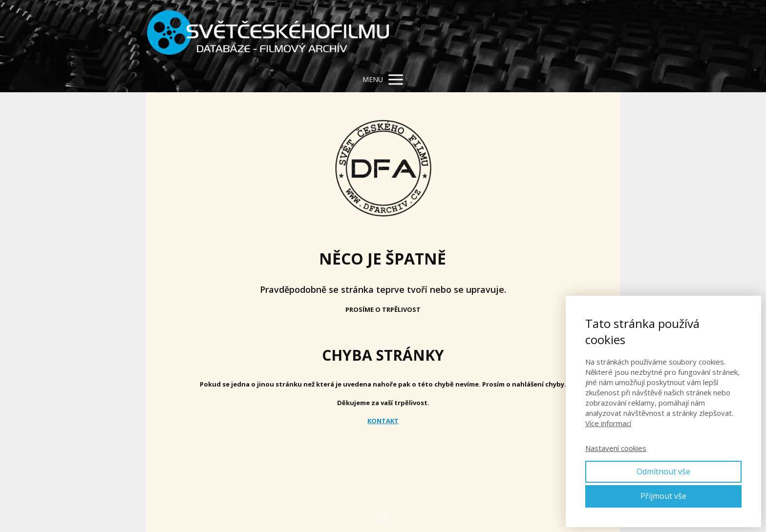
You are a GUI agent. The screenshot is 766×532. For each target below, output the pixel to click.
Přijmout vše (663, 496)
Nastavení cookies (616, 448)
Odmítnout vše (663, 471)
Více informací (608, 423)
